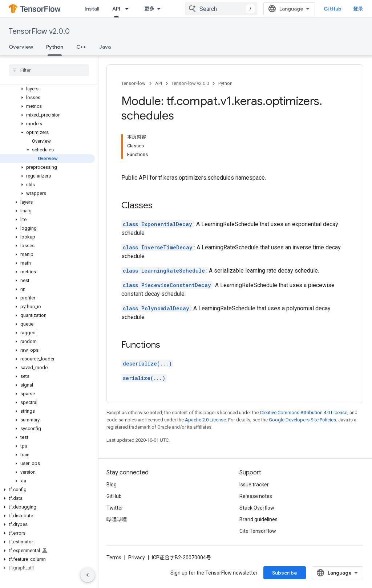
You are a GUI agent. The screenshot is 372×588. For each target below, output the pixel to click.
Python (225, 83)
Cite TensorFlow (258, 531)
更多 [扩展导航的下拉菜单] (149, 9)
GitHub (333, 9)
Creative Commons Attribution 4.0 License (304, 413)
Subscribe (285, 573)
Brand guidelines (258, 519)
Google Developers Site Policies (302, 420)
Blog (112, 485)
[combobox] (221, 9)
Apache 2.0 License (205, 420)
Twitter (115, 508)
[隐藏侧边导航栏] (88, 575)
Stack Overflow (257, 508)
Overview (21, 47)
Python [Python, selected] (55, 47)
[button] (47, 89)
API (159, 83)
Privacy (137, 558)
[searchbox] (49, 70)
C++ (81, 47)
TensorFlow (134, 83)
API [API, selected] (116, 9)
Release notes (256, 496)
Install (92, 9)
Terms (114, 558)
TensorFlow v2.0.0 (39, 31)
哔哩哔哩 (117, 519)
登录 (358, 9)
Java (105, 47)
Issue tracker (254, 485)
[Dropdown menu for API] (129, 9)
